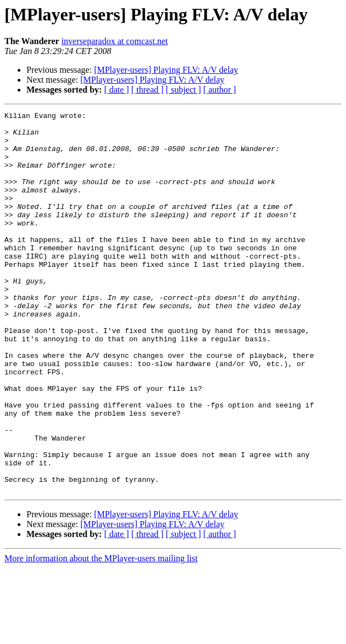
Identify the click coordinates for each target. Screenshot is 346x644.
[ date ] (117, 90)
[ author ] (220, 90)
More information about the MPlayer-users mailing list (101, 634)
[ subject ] (183, 90)
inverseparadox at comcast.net (114, 41)
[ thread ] (147, 90)
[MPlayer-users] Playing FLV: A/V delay (166, 70)
